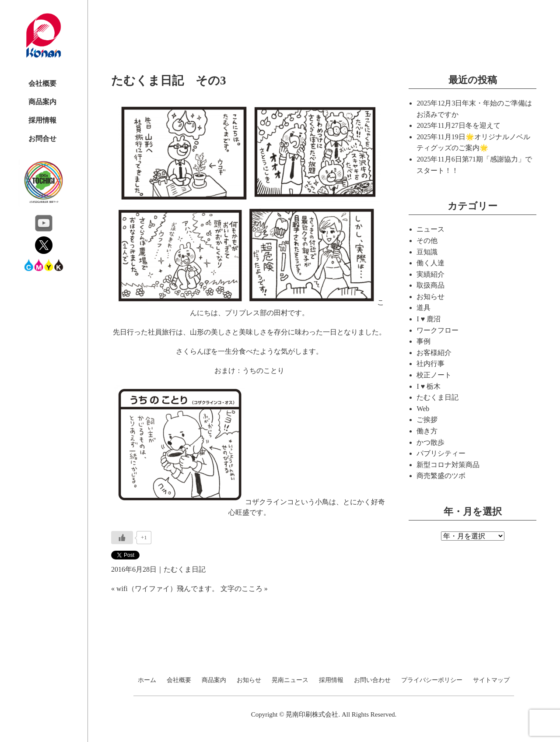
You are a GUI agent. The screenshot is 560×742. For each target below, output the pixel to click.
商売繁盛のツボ (441, 476)
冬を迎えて (483, 125)
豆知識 (427, 252)
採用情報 (42, 120)
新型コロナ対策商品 (448, 465)
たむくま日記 (185, 569)
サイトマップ (491, 680)
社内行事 (430, 364)
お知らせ (430, 297)
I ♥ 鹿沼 (429, 319)
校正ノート (434, 375)
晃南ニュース (290, 680)
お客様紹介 (434, 353)
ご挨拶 (427, 420)
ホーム (147, 680)
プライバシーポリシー (432, 680)
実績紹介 (430, 274)
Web (423, 409)
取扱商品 (430, 285)
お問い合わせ (372, 680)
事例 (423, 341)
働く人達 (430, 263)
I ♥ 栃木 (429, 386)
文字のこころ (241, 589)
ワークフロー (437, 330)
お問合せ (42, 139)
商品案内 (42, 102)
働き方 (427, 431)
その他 (427, 241)
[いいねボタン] (122, 538)
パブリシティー (441, 453)
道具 (423, 308)
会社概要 (42, 83)
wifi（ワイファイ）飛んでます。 (168, 589)
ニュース (430, 229)
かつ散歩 (430, 442)
